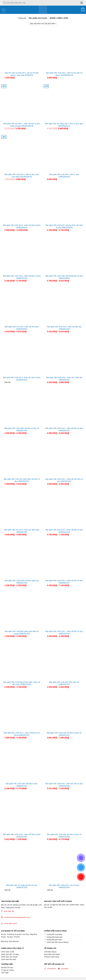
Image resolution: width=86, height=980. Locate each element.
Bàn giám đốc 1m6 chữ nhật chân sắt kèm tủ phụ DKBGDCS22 (22, 480)
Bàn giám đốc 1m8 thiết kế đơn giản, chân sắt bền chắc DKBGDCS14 (22, 683)
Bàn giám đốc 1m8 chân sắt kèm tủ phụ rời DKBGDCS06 (64, 836)
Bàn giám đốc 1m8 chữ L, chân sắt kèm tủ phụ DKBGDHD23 (22, 226)
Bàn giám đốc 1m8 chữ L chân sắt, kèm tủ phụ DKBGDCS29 (22, 379)
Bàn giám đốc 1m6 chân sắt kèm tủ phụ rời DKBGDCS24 (22, 429)
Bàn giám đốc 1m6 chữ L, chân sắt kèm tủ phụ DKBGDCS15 (64, 633)
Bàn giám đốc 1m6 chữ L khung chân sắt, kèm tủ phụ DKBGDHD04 (64, 226)
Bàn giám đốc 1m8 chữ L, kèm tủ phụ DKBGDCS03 (64, 886)
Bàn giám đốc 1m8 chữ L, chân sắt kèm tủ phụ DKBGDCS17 (64, 582)
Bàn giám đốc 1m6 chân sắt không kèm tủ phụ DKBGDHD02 (64, 277)
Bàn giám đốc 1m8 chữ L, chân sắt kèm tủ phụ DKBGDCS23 (64, 429)
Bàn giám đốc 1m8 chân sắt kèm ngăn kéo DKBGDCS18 (22, 582)
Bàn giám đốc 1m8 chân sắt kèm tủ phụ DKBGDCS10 (22, 785)
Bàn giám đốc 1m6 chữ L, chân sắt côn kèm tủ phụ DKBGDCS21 (64, 480)
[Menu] (4, 10)
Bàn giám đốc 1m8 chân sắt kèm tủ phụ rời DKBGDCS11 (64, 734)
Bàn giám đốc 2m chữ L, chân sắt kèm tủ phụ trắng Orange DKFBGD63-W (22, 125)
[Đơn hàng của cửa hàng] (43, 24)
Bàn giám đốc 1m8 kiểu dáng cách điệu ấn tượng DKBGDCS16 (22, 633)
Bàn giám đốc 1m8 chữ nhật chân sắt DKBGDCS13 (64, 683)
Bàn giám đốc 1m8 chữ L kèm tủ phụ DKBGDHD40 (64, 176)
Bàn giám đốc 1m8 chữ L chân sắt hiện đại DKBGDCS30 (64, 328)
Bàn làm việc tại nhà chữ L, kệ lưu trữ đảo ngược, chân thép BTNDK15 (22, 74)
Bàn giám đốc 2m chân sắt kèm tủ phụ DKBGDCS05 (22, 886)
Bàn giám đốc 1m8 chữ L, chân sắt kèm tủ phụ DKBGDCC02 (22, 277)
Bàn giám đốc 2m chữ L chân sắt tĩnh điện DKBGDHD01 (22, 328)
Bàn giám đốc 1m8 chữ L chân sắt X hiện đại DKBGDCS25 (64, 379)
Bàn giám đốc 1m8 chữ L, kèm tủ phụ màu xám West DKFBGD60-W (22, 176)
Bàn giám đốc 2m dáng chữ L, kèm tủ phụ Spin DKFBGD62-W (64, 125)
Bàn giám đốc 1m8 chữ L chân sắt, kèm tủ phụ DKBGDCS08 (64, 785)
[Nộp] (82, 3)
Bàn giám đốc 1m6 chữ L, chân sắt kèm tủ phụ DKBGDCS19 (64, 531)
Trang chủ (22, 18)
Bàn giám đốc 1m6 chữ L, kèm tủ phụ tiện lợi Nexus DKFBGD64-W (64, 74)
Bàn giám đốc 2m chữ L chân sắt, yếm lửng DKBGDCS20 (22, 531)
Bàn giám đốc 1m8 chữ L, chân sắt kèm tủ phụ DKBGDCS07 (22, 836)
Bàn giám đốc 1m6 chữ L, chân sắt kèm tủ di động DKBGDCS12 (22, 734)
